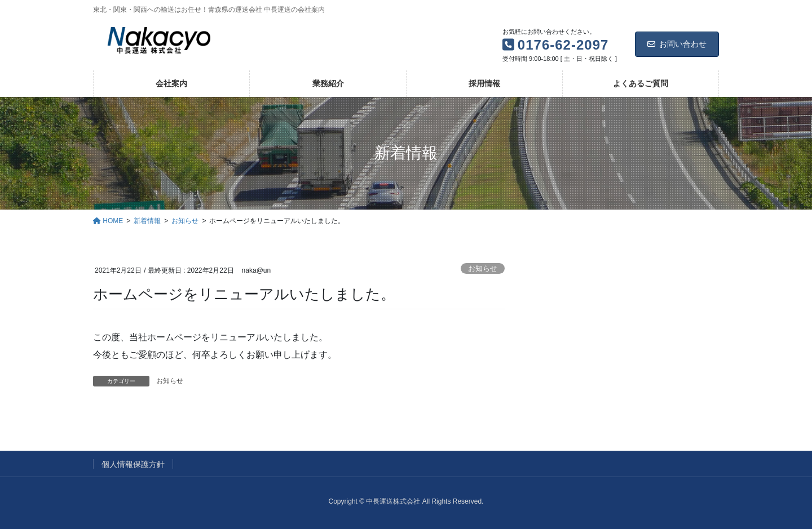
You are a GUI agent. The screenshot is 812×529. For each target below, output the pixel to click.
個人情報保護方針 (133, 464)
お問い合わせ (677, 44)
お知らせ (483, 268)
